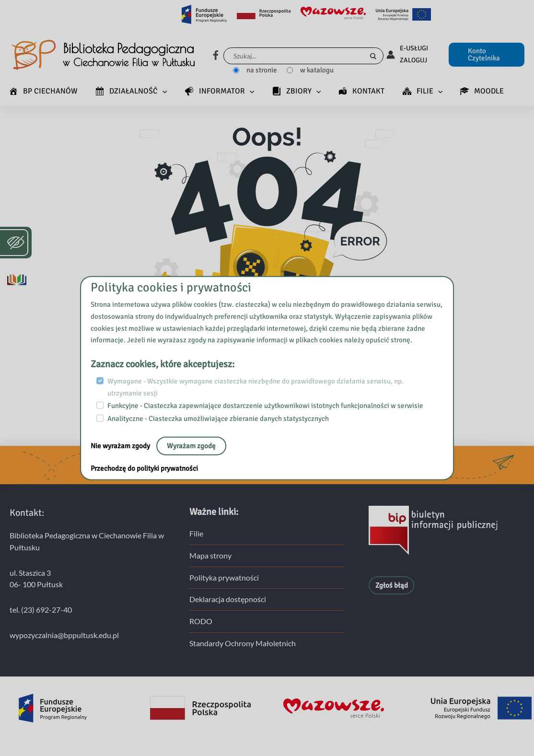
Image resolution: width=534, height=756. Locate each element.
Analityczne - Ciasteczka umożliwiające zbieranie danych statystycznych (218, 419)
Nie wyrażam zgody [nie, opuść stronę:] (121, 445)
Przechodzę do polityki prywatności (144, 468)
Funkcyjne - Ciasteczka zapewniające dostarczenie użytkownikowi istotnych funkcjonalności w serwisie (265, 406)
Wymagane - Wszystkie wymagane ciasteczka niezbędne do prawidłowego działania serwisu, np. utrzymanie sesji (255, 387)
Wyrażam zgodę (191, 445)
